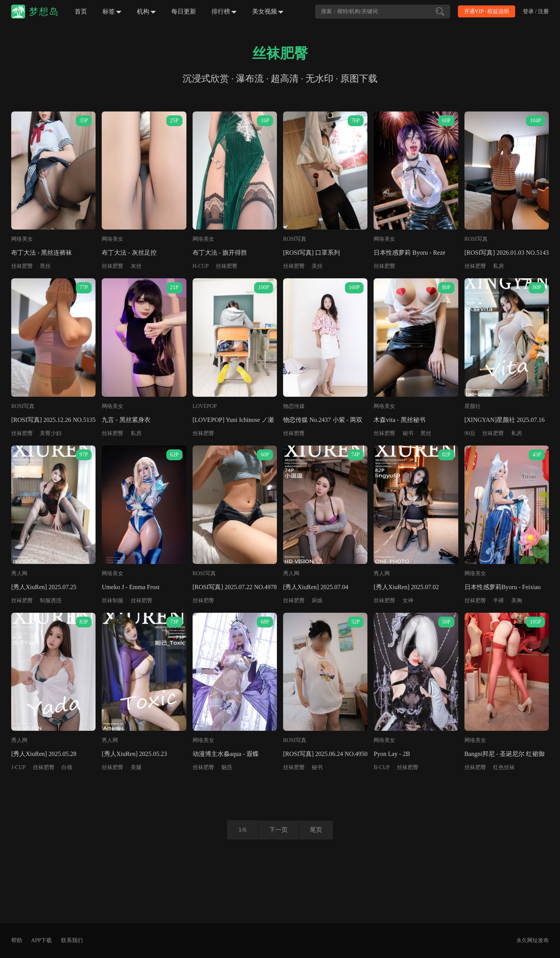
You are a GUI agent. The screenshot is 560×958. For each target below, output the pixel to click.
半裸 (499, 601)
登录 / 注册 (536, 11)
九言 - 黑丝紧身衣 (126, 420)
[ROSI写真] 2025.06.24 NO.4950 (325, 754)
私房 (499, 266)
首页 (81, 11)
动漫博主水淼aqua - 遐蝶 (226, 754)
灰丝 (136, 266)
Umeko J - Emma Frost (131, 587)
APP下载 (41, 940)
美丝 (317, 266)
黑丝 (45, 266)
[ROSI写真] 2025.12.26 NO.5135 (53, 420)
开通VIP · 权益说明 (487, 11)
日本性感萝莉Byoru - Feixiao (503, 587)
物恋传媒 (294, 406)
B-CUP (382, 767)
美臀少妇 (51, 433)
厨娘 (317, 601)
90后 (470, 433)
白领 (67, 767)
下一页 (278, 830)
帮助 (17, 940)
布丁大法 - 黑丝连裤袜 (42, 253)
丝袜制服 (113, 601)
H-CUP (201, 266)
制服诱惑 (51, 601)
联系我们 (72, 940)
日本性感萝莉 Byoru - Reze (409, 253)
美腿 (136, 767)
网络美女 (22, 239)
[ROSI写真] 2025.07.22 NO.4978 (235, 587)
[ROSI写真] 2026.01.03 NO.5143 (507, 253)
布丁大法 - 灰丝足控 (129, 253)
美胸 (517, 601)
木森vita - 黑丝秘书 (399, 420)
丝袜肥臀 (22, 266)
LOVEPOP (205, 406)
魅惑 (227, 767)
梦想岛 (44, 12)
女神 (408, 601)
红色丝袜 (504, 767)
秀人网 (19, 573)
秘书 (408, 433)
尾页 (317, 830)
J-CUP (18, 767)
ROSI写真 (295, 239)
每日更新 (184, 11)
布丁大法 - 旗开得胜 (220, 253)
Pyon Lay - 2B (392, 754)
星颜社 (473, 406)
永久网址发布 (533, 940)
